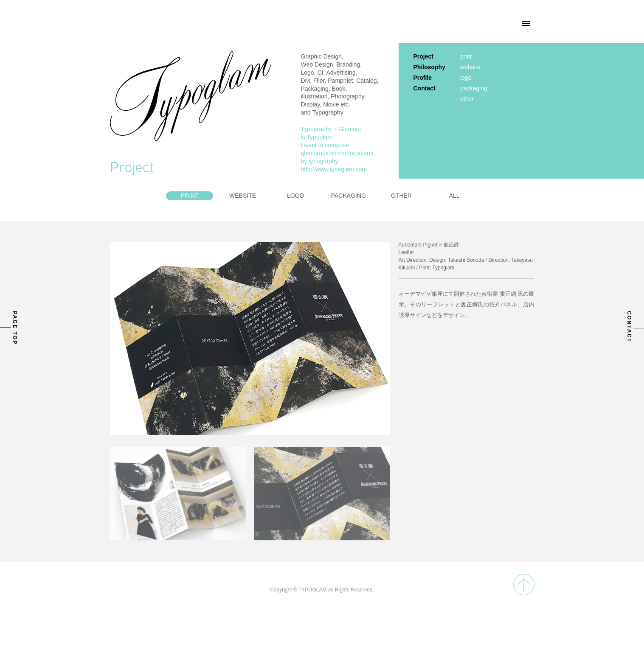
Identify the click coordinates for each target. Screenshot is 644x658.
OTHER (401, 196)
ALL (454, 196)
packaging (474, 88)
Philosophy (429, 67)
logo (466, 78)
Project (423, 56)
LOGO (295, 196)
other (467, 99)
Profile (423, 78)
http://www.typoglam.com (334, 169)
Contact (425, 88)
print (466, 56)
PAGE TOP (15, 328)
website (470, 67)
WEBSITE (243, 196)
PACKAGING (349, 196)
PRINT (190, 196)
